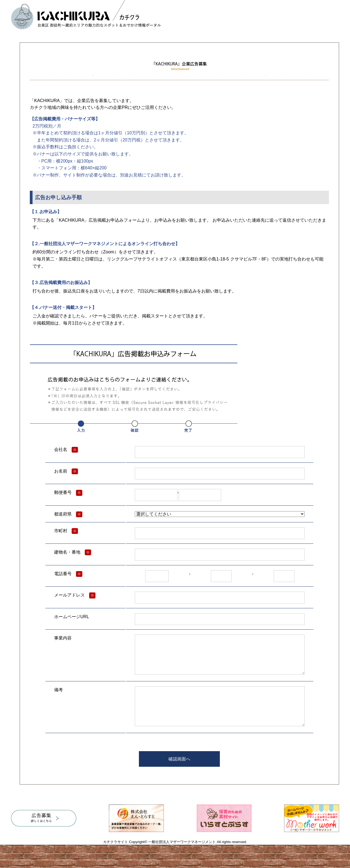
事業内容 (63, 638)
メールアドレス (69, 595)
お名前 (61, 471)
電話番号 (63, 574)
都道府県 (63, 514)
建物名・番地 (67, 552)
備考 (59, 690)
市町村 (61, 531)
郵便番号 (63, 492)
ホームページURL (72, 617)
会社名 (61, 449)
